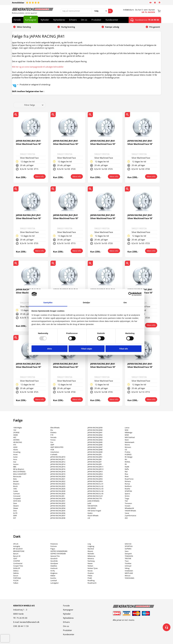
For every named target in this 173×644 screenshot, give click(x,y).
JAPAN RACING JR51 (95, 457)
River (127, 476)
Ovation (91, 573)
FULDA (16, 580)
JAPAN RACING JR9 (95, 464)
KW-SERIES (92, 508)
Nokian (90, 566)
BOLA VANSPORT (20, 474)
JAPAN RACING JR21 (58, 479)
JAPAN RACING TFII (95, 498)
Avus (15, 459)
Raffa (127, 469)
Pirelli (90, 578)
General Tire (55, 556)
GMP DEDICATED (57, 447)
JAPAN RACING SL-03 (95, 489)
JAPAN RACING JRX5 (95, 476)
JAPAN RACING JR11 (58, 459)
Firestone (54, 544)
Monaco (128, 447)
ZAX (126, 518)
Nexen (90, 563)
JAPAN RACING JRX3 (95, 472)
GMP (52, 445)
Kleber (53, 576)
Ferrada (53, 437)
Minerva (91, 558)
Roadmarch (92, 583)
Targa (127, 498)
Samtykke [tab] (48, 303)
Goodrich (54, 558)
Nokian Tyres (93, 568)
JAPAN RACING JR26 (58, 489)
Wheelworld (129, 508)
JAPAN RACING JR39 (95, 428)
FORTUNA (17, 578)
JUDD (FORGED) (93, 501)
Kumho (53, 578)
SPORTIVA (129, 546)
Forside (17, 20)
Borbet (16, 481)
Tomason (128, 503)
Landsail (54, 580)
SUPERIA (128, 549)
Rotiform (128, 486)
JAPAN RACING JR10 (58, 457)
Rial (126, 472)
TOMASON (129, 556)
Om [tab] (125, 303)
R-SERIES (128, 454)
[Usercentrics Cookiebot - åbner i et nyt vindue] (130, 294)
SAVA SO (128, 544)
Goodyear (54, 563)
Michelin (91, 554)
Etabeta (53, 432)
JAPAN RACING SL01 (95, 496)
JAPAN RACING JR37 (58, 516)
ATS (15, 445)
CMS (15, 489)
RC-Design (129, 457)
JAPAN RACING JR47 (95, 447)
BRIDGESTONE (19, 551)
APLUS (16, 544)
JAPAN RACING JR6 (95, 459)
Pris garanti (155, 27)
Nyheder (45, 20)
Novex (90, 571)
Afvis (50, 349)
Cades (16, 491)
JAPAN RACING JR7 (95, 462)
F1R (52, 435)
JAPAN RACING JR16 (58, 469)
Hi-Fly (53, 571)
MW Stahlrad (130, 437)
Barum (16, 554)
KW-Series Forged (94, 511)
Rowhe (127, 489)
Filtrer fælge (34, 105)
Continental (18, 563)
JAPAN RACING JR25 (58, 486)
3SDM (15, 435)
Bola (15, 479)
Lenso (127, 428)
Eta (52, 430)
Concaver (17, 496)
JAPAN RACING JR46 (95, 445)
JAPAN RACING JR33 (58, 506)
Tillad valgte (86, 349)
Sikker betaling (24, 27)
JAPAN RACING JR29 (58, 494)
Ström (127, 496)
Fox (52, 442)
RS (126, 464)
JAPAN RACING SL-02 (95, 486)
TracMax (128, 563)
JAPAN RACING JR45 (95, 442)
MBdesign (129, 432)
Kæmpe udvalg (112, 27)
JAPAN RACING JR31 (58, 501)
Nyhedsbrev (59, 20)
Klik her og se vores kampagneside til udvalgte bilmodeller (38, 67)
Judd (89, 503)
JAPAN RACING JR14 (58, 464)
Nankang (91, 561)
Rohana (128, 481)
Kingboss (54, 573)
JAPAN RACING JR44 (95, 440)
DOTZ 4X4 (17, 501)
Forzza (53, 440)
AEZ (15, 437)
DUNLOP (17, 568)
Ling (89, 544)
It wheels (54, 454)
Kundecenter (112, 20)
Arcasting (17, 452)
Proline (127, 452)
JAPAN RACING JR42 (95, 435)
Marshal (91, 549)
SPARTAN (128, 491)
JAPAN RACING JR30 (58, 498)
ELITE (15, 513)
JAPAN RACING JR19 (58, 474)
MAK (127, 430)
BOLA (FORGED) (19, 472)
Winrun (128, 576)
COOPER (17, 561)
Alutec (16, 450)
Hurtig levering (68, 27)
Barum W (17, 556)
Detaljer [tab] (87, 303)
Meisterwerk (130, 442)
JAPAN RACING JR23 (58, 484)
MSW (127, 435)
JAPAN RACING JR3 (57, 496)
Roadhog (91, 580)
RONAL (128, 462)
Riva (126, 474)
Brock (15, 486)
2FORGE (16, 432)
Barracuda (17, 476)
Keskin (90, 513)
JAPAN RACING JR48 (95, 450)
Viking (127, 568)
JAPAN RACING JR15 (58, 467)
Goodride (54, 561)
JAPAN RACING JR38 (58, 518)
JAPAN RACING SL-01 (95, 484)
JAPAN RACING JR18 (58, 472)
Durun (16, 576)
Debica (16, 571)
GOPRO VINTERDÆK (58, 554)
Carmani (16, 494)
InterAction (55, 452)
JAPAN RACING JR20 (58, 476)
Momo (127, 445)
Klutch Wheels (93, 516)
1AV (15, 430)
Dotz (15, 511)
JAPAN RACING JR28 (58, 491)
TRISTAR (128, 558)
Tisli (126, 501)
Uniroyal (128, 566)
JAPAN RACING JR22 (58, 481)
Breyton (16, 484)
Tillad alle (123, 349)
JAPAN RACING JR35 (58, 511)
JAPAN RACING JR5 (95, 454)
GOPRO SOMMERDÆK (59, 551)
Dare (15, 503)
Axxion (16, 464)
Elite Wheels (55, 428)
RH (126, 459)
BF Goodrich (18, 549)
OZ (126, 450)
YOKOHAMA (129, 578)
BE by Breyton (19, 469)
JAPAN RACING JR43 (95, 437)
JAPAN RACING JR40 (95, 430)
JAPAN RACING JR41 (95, 432)
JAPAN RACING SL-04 (95, 491)
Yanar (127, 513)
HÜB (52, 450)
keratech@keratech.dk (30, 622)
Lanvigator (55, 583)
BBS (15, 467)
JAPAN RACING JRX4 (95, 474)
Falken (16, 583)
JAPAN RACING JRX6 (95, 479)
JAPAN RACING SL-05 (95, 494)
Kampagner (31, 20)
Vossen (128, 506)
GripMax (54, 566)
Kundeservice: (145, 20)
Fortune (54, 546)
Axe (15, 462)
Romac (127, 484)
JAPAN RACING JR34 (58, 508)
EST (15, 518)
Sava (127, 551)
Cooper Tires (18, 566)
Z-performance (130, 516)
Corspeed (17, 498)
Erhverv (73, 20)
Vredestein (129, 571)
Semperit (128, 554)
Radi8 (127, 467)
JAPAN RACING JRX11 (96, 467)
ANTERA (16, 440)
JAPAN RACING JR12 (58, 462)
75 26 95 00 (22, 618)
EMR (15, 516)
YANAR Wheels (130, 511)
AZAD (15, 447)
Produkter (96, 20)
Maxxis (90, 551)
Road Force (129, 479)
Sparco (127, 494)
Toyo (127, 561)
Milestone (91, 556)
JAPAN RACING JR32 (58, 503)
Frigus (53, 549)
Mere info (40, 176)
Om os (84, 20)
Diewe (16, 508)
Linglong (91, 546)
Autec (15, 457)
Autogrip (17, 546)
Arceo (15, 454)
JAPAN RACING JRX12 (96, 469)
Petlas (90, 576)
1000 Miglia (17, 428)
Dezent (16, 506)
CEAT (15, 558)
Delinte (16, 573)
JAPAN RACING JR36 (58, 513)
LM (89, 518)
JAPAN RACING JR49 (95, 452)
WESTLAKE (129, 573)
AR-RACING (18, 442)
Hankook (54, 568)
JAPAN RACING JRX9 (95, 481)
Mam (127, 440)
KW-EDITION (92, 506)
